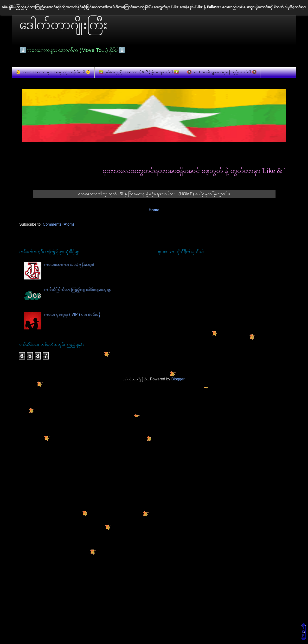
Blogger (178, 379)
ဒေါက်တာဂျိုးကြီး (63, 24)
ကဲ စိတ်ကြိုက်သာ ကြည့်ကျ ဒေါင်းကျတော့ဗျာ (78, 289)
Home (154, 210)
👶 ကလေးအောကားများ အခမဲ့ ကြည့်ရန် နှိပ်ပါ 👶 (53, 72)
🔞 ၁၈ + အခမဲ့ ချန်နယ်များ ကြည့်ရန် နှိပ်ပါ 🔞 (222, 72)
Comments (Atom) (58, 224)
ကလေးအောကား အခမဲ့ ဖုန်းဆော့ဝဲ (69, 264)
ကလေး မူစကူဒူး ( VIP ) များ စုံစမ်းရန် (72, 314)
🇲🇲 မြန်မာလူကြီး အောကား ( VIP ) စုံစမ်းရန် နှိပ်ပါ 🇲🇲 (139, 72)
